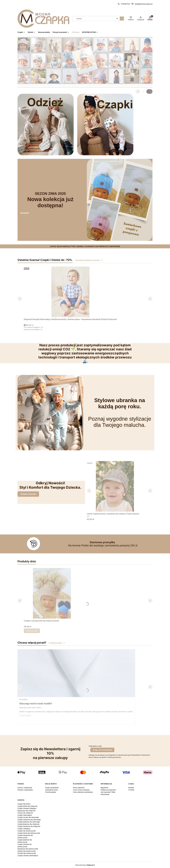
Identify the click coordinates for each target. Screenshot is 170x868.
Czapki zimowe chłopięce (27, 808)
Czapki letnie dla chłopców (27, 806)
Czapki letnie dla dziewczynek (29, 833)
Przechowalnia (51, 792)
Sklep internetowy (84, 865)
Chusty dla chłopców (25, 813)
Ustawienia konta (51, 790)
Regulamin (104, 788)
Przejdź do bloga (57, 643)
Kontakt (131, 788)
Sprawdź (25, 213)
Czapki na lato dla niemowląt (28, 817)
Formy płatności (79, 788)
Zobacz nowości (28, 494)
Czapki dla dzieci (24, 804)
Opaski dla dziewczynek (27, 851)
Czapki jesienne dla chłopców (28, 824)
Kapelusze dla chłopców (26, 811)
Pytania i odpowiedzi (25, 790)
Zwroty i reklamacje (25, 788)
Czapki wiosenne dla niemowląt (29, 820)
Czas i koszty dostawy (81, 790)
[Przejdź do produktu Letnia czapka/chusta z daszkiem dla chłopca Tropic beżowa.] (115, 486)
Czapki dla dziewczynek (27, 831)
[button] (122, 19)
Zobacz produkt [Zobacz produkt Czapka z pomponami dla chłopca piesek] (32, 631)
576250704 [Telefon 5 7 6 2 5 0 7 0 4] (125, 4)
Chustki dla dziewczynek (27, 853)
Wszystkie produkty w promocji (89, 260)
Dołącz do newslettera (102, 750)
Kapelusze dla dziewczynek (28, 849)
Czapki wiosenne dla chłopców (29, 826)
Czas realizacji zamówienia (83, 792)
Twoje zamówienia (52, 788)
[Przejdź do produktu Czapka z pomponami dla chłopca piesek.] (52, 593)
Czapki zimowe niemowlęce (28, 855)
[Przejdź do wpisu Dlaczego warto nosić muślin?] (76, 673)
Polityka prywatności (108, 790)
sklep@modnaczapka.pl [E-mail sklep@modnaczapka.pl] (144, 4)
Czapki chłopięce (24, 829)
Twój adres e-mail (95, 746)
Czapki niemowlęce (25, 815)
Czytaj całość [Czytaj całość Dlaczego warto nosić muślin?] (25, 715)
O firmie (131, 790)
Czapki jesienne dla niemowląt (29, 822)
